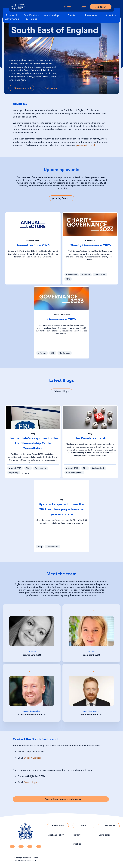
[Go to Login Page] (81, 7)
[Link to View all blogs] (61, 391)
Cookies (77, 844)
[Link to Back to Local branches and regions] (61, 799)
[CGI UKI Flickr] (39, 846)
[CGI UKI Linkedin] (12, 846)
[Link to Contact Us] (58, 826)
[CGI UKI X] (30, 846)
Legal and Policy (56, 835)
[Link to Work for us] (109, 826)
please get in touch (86, 145)
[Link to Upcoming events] (21, 88)
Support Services (33, 758)
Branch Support (32, 782)
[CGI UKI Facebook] (21, 846)
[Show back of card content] (32, 611)
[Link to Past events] (49, 88)
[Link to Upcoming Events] (62, 198)
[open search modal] (66, 7)
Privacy (77, 835)
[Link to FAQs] (83, 826)
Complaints (104, 835)
